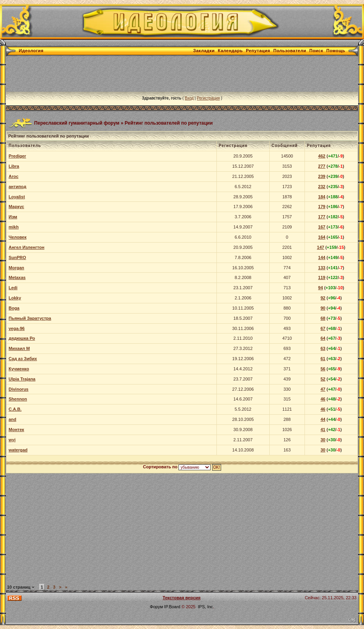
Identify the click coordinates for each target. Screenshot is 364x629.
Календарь (231, 51)
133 (322, 268)
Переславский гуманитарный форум (77, 123)
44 (323, 419)
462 (322, 156)
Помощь (336, 51)
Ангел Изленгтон (26, 247)
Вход (189, 98)
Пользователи (290, 51)
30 (323, 440)
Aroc (14, 176)
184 (322, 197)
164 (322, 237)
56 (323, 369)
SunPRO (17, 257)
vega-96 (17, 328)
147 (321, 247)
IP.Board (172, 607)
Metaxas (17, 277)
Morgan (16, 268)
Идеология (31, 51)
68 (323, 318)
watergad (18, 450)
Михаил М (19, 348)
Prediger (17, 156)
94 (321, 288)
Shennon (18, 399)
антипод (17, 187)
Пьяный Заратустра (30, 318)
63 (323, 348)
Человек (18, 237)
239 (322, 176)
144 (322, 257)
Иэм (13, 217)
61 (323, 359)
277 (322, 166)
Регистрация (208, 98)
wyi (12, 440)
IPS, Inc (206, 607)
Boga (14, 308)
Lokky (15, 298)
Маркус (16, 207)
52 (323, 379)
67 (323, 328)
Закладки (204, 51)
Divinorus (19, 389)
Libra (14, 166)
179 (322, 207)
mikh (14, 227)
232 (322, 187)
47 (323, 389)
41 (323, 430)
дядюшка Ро (22, 338)
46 (323, 399)
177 (322, 217)
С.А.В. (15, 409)
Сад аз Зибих (23, 359)
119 (322, 277)
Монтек (16, 430)
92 (323, 298)
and (13, 419)
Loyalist (17, 197)
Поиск (316, 51)
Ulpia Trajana (22, 379)
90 (323, 308)
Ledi (13, 288)
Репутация (258, 51)
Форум (156, 607)
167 (322, 227)
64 (323, 338)
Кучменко (19, 369)
